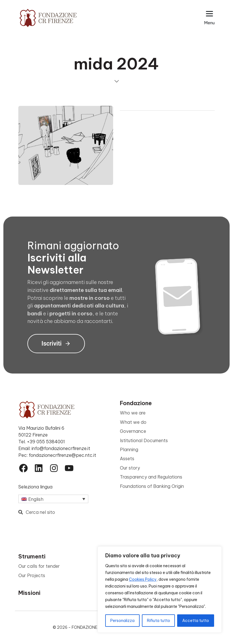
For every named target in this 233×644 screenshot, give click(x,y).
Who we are (133, 413)
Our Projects (32, 575)
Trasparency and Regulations (151, 477)
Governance (133, 431)
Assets (127, 459)
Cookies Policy (143, 579)
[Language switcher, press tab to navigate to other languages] (53, 499)
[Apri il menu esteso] (209, 18)
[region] (160, 590)
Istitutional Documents (144, 440)
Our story (130, 468)
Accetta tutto (196, 621)
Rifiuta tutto (159, 621)
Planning (129, 449)
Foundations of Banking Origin (152, 486)
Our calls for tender (39, 566)
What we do (133, 422)
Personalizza (122, 621)
